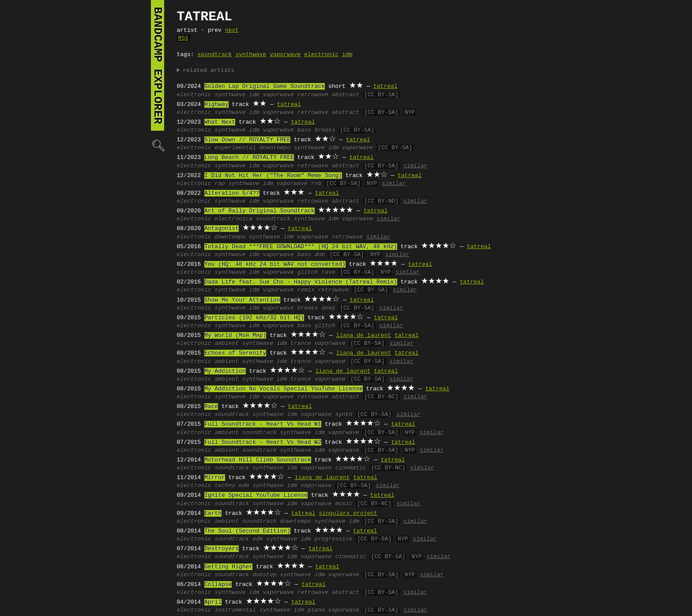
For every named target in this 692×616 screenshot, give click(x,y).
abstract (346, 95)
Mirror (215, 478)
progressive (334, 539)
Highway (216, 105)
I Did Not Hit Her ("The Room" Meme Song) (273, 176)
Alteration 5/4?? (232, 193)
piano (316, 610)
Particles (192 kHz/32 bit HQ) (254, 318)
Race (211, 407)
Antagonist (222, 229)
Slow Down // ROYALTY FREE (247, 140)
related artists (209, 71)
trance (301, 344)
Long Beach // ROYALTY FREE (249, 158)
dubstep (265, 575)
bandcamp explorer (158, 65)
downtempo (275, 148)
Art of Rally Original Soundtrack (259, 211)
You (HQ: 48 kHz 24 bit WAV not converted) (275, 265)
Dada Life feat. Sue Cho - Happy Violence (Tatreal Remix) (301, 282)
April (213, 602)
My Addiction (225, 371)
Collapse (218, 585)
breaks (325, 130)
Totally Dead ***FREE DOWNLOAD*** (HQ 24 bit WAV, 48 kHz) (301, 247)
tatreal (385, 87)
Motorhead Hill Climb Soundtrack (258, 460)
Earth (213, 514)
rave (328, 272)
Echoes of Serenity (235, 353)
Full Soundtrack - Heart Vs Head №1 (263, 424)
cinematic (350, 468)
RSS (183, 38)
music (344, 504)
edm (244, 486)
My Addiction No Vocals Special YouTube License (284, 389)
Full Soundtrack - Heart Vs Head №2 (263, 442)
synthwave (251, 55)
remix (306, 290)
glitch (308, 272)
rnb (316, 184)
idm (347, 55)
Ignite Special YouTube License (256, 495)
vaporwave (285, 55)
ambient (227, 344)
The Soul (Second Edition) (247, 531)
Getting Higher (228, 567)
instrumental (235, 610)
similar (416, 166)
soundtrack (214, 55)
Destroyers (222, 549)
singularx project (348, 514)
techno (225, 486)
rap (220, 184)
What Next (220, 122)
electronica (233, 219)
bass (304, 130)
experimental (235, 148)
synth (344, 415)
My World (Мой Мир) (235, 336)
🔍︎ (158, 145)
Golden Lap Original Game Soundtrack (265, 87)
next (232, 30)
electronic (321, 55)
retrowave (313, 95)
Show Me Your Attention (242, 300)
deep (328, 308)
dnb (320, 255)
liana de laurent (363, 336)
